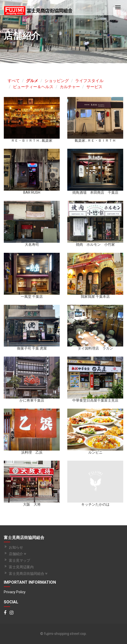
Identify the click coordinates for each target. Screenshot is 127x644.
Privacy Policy (15, 592)
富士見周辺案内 (21, 567)
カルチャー (70, 87)
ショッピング (57, 81)
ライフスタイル (89, 81)
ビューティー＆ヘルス (33, 87)
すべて (14, 81)
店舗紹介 (17, 554)
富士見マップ (19, 560)
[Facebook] (5, 613)
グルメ (32, 81)
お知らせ (16, 547)
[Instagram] (12, 613)
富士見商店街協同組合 (28, 574)
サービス (94, 87)
